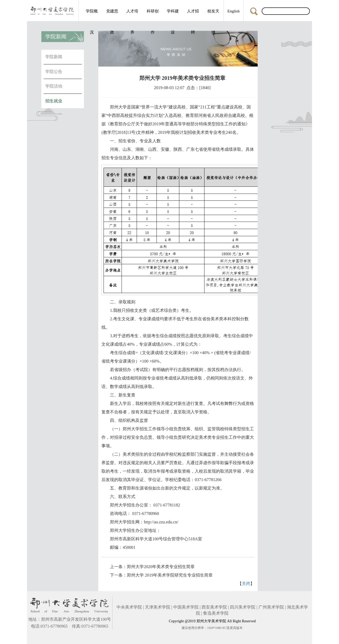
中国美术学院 (186, 607)
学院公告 (54, 72)
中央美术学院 (129, 607)
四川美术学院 (243, 607)
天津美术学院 (158, 607)
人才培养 (132, 15)
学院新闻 (54, 57)
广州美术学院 (271, 607)
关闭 (246, 584)
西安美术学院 (214, 607)
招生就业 (54, 101)
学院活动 (54, 86)
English (234, 11)
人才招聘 (193, 15)
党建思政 (112, 15)
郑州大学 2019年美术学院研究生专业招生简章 (170, 575)
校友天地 (213, 15)
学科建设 (173, 15)
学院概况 (92, 15)
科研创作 (153, 15)
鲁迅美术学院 (216, 613)
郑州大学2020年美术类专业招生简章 (161, 567)
